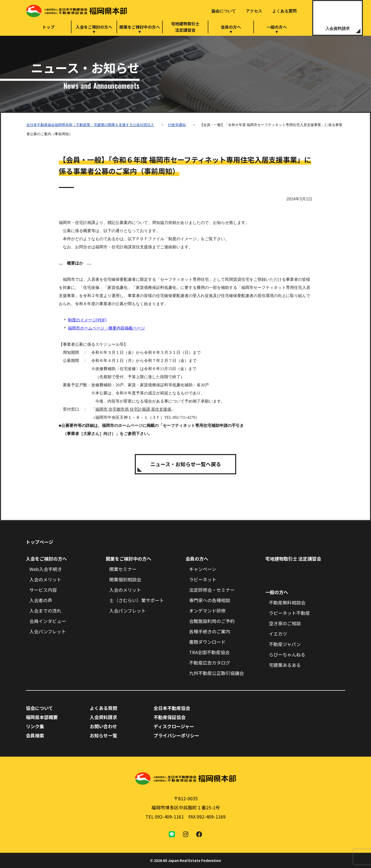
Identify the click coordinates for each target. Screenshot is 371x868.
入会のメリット (45, 579)
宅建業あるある (285, 665)
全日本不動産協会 (172, 708)
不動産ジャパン (285, 644)
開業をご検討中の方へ (140, 27)
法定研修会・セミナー (212, 590)
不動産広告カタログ (210, 663)
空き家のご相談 (285, 623)
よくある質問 (284, 11)
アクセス (254, 11)
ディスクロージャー (174, 726)
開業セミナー (123, 569)
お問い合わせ (103, 726)
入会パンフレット (48, 631)
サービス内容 (43, 590)
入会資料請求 (338, 29)
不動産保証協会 (170, 717)
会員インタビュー (48, 621)
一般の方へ (277, 27)
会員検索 (35, 735)
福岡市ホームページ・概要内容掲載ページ (106, 328)
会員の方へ (231, 27)
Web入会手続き (46, 569)
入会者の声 (41, 600)
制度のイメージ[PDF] (87, 320)
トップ (48, 27)
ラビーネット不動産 (289, 613)
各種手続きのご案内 (210, 631)
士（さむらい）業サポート (137, 600)
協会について (224, 11)
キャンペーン (203, 569)
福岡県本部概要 (42, 717)
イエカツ (278, 634)
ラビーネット (203, 579)
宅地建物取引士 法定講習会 (293, 559)
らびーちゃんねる (287, 654)
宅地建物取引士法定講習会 (185, 27)
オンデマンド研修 (207, 611)
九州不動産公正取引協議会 (216, 673)
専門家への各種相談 (210, 600)
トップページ (40, 542)
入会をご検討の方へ (94, 27)
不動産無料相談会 (287, 602)
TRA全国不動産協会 (209, 652)
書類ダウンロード (207, 642)
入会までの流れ (45, 611)
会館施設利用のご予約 (212, 621)
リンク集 (35, 726)
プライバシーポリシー (176, 735)
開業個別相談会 (125, 579)
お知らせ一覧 (103, 735)
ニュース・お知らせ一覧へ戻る (186, 464)
